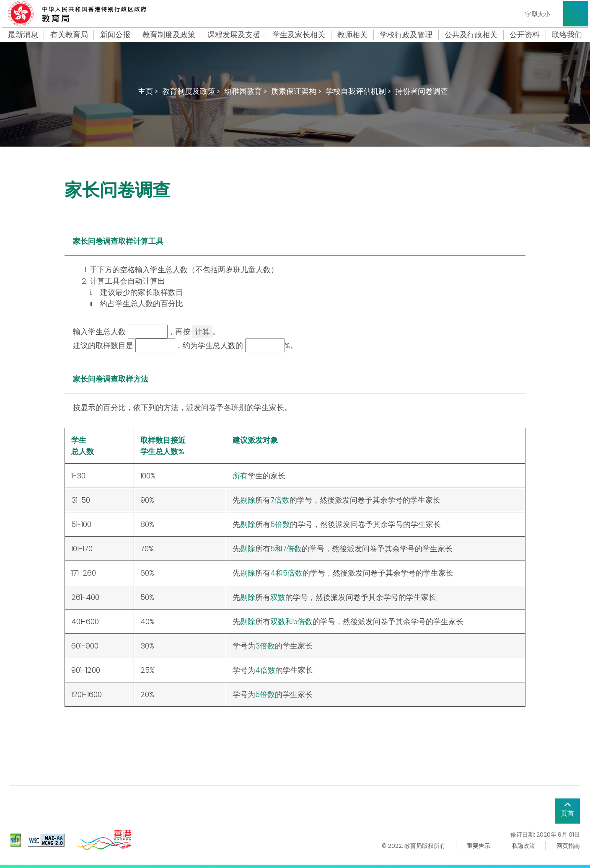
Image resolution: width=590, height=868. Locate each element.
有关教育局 (69, 35)
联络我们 (567, 35)
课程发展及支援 (234, 35)
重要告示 (479, 846)
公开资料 (525, 35)
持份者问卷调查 (422, 91)
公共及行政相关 (471, 35)
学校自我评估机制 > (358, 91)
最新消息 (23, 35)
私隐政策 (523, 846)
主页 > (148, 91)
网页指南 (568, 846)
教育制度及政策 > (191, 91)
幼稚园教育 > (246, 91)
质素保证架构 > (296, 91)
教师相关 (352, 35)
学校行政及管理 (406, 35)
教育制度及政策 (169, 35)
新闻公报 (115, 35)
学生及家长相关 (299, 35)
